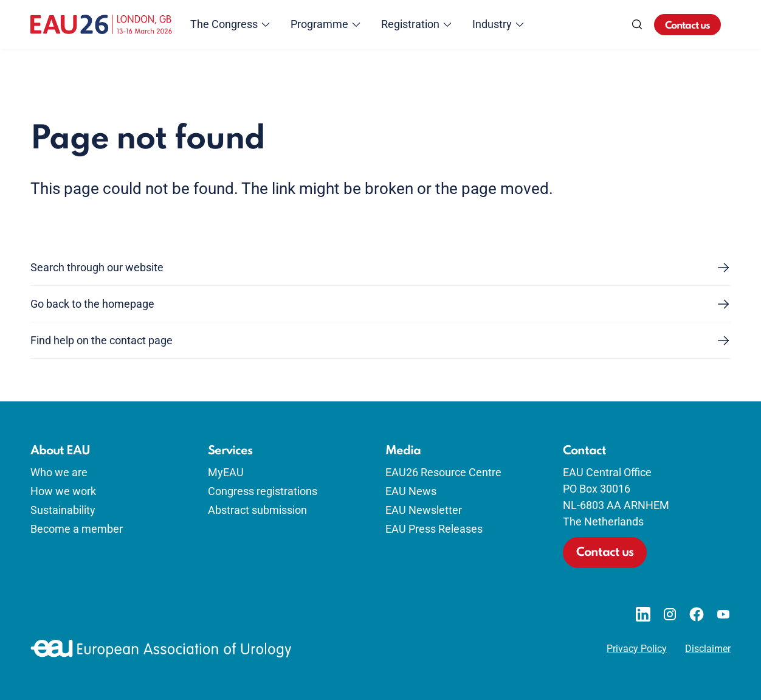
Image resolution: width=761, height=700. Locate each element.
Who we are (59, 472)
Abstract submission (257, 510)
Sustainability (63, 510)
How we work (63, 491)
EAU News (411, 491)
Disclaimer (708, 649)
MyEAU (226, 472)
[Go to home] (101, 24)
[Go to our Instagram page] (670, 614)
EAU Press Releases (434, 529)
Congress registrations (263, 491)
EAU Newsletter (424, 510)
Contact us (687, 26)
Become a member (77, 529)
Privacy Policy (637, 649)
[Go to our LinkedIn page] (643, 614)
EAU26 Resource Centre (443, 472)
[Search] (637, 24)
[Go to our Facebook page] (697, 614)
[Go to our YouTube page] (723, 614)
